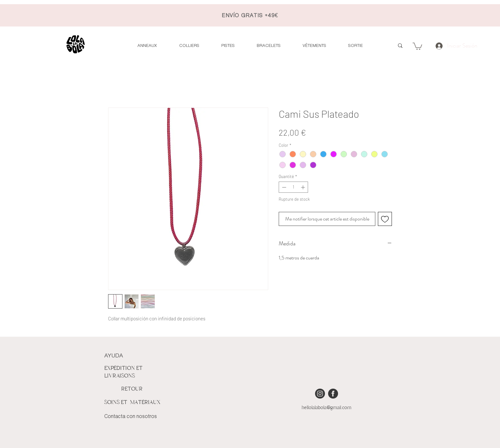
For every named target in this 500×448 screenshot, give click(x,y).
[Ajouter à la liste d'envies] (385, 219)
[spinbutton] (294, 187)
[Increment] (304, 187)
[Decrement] (283, 187)
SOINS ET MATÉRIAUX (132, 402)
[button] (417, 46)
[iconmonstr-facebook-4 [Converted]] (333, 394)
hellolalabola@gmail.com (327, 407)
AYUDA (114, 356)
